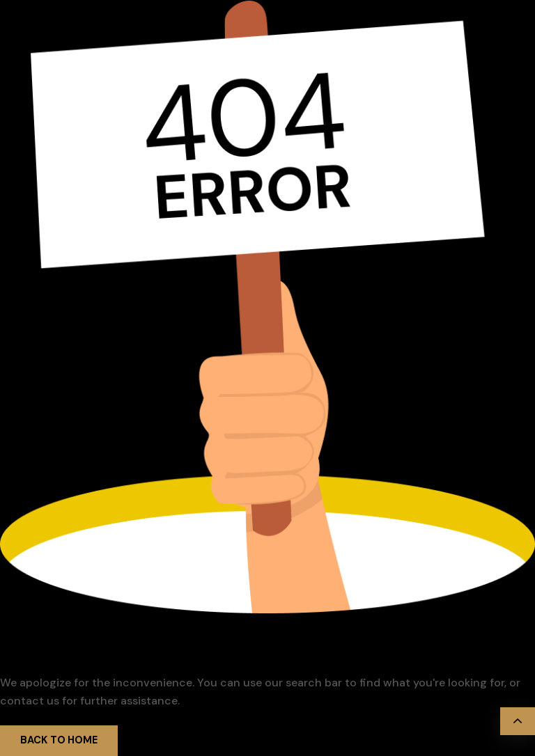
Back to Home (59, 740)
